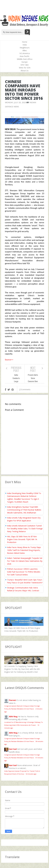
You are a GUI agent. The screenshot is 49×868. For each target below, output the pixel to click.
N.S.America (25, 53)
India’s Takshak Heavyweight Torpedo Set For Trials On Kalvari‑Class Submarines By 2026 (25, 561)
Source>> (9, 360)
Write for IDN (25, 68)
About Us (25, 71)
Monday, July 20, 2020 (15, 102)
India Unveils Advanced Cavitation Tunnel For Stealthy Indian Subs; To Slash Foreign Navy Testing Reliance (25, 529)
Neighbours (25, 48)
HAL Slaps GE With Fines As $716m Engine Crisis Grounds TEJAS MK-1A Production (22, 539)
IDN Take (25, 65)
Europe (25, 62)
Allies (25, 50)
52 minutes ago (31, 774)
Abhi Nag (13, 716)
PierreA (12, 700)
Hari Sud (13, 749)
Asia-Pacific (25, 56)
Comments (25, 389)
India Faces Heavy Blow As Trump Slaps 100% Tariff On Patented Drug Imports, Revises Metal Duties (24, 550)
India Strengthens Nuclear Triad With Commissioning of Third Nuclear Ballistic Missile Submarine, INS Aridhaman (24, 510)
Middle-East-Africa (25, 59)
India (25, 45)
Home (25, 42)
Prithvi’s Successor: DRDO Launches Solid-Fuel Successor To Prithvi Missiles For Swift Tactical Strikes (24, 572)
